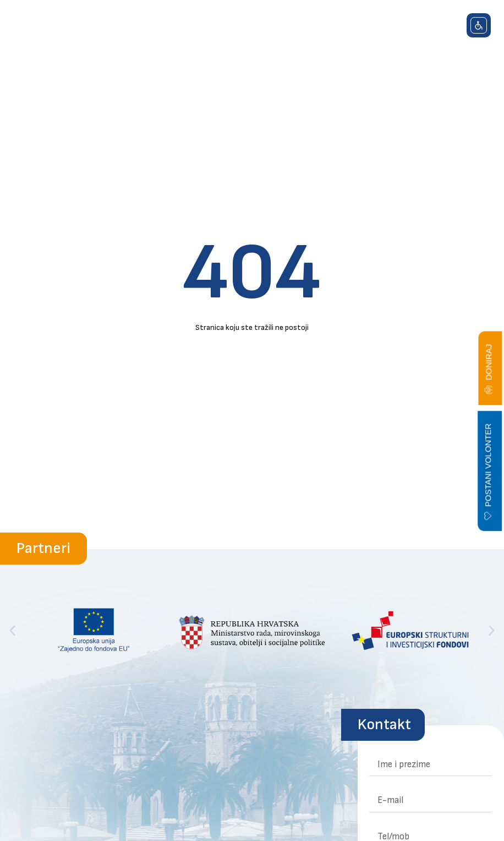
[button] (444, 32)
